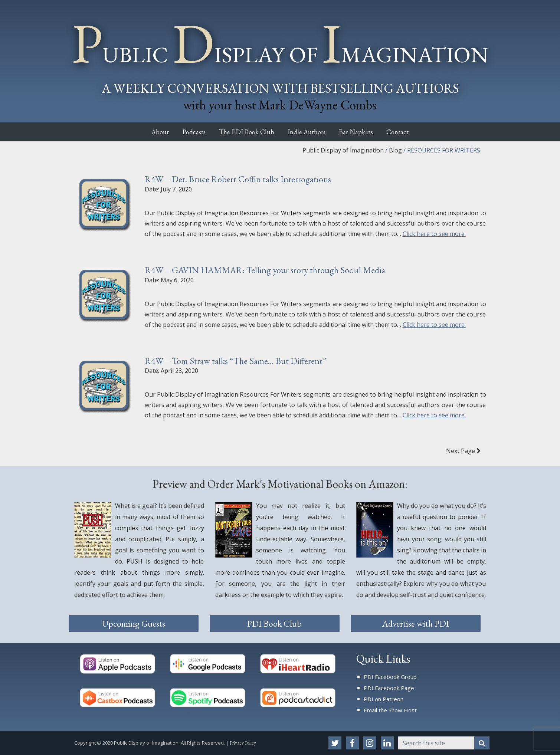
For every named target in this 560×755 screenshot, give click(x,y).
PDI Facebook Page (389, 688)
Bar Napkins (364, 132)
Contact (411, 132)
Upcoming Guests (134, 623)
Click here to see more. (434, 234)
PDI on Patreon (384, 699)
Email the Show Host (390, 710)
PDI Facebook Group (390, 677)
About (147, 132)
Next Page (463, 451)
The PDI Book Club (244, 132)
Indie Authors (309, 132)
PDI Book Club (274, 623)
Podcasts (186, 132)
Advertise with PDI (416, 623)
